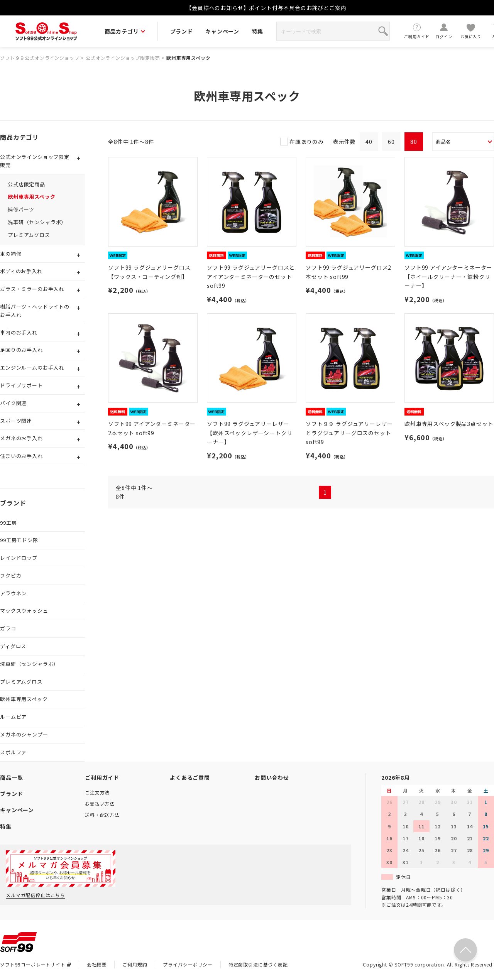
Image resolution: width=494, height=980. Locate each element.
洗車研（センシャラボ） (37, 222)
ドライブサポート (21, 385)
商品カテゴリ (125, 31)
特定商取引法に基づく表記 (258, 964)
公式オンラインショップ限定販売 (123, 58)
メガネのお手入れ (21, 438)
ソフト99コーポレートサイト (36, 964)
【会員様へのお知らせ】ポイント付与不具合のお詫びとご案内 (266, 8)
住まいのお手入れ (21, 456)
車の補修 (11, 254)
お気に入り (471, 31)
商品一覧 (11, 777)
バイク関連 (13, 403)
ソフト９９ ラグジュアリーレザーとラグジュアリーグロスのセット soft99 (349, 433)
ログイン (444, 31)
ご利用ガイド (417, 31)
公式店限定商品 (26, 184)
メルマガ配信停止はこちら (36, 895)
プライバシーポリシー (188, 964)
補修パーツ (21, 209)
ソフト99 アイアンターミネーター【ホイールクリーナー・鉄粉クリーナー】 (448, 277)
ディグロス (13, 646)
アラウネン (13, 593)
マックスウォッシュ (24, 611)
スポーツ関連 (16, 421)
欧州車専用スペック (189, 58)
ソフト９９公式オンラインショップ (40, 58)
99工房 (8, 523)
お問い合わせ (272, 777)
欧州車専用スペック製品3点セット (449, 424)
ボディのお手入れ (21, 271)
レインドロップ (19, 558)
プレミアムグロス (29, 235)
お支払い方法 (100, 803)
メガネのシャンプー (24, 734)
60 (391, 142)
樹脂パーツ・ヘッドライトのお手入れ (35, 311)
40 (369, 142)
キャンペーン (222, 31)
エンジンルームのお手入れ (32, 367)
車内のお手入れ (19, 332)
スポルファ (13, 752)
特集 (257, 31)
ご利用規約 (135, 964)
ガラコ (8, 628)
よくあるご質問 (190, 777)
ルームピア (13, 717)
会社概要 (97, 964)
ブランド (182, 31)
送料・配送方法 (102, 815)
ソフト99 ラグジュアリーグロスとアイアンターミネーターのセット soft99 (251, 277)
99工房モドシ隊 (19, 540)
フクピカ (11, 575)
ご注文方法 (97, 792)
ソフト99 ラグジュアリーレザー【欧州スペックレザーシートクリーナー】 (250, 433)
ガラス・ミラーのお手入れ (32, 289)
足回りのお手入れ (21, 350)
